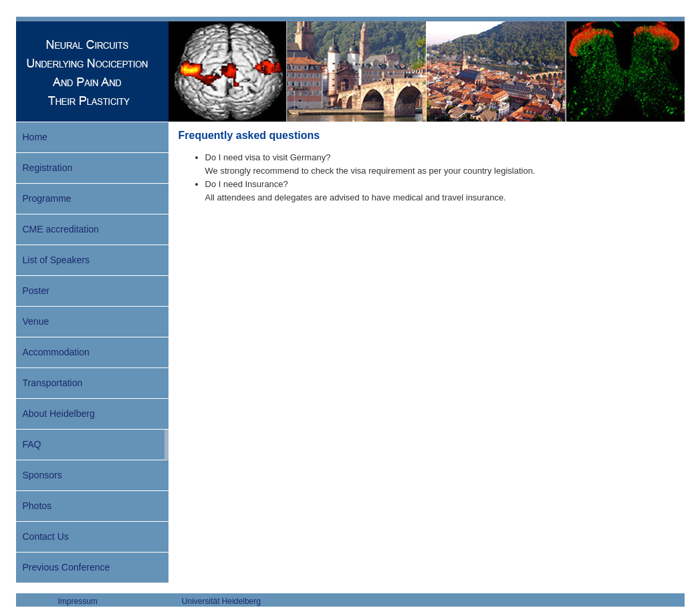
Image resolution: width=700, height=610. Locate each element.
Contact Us (46, 537)
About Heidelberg (59, 414)
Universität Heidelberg (221, 601)
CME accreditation (61, 229)
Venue (36, 321)
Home (35, 137)
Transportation (53, 383)
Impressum (78, 601)
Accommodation (56, 352)
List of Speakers (56, 260)
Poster (36, 291)
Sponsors (42, 475)
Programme (47, 198)
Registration (48, 168)
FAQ (32, 444)
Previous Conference (67, 567)
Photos (37, 506)
